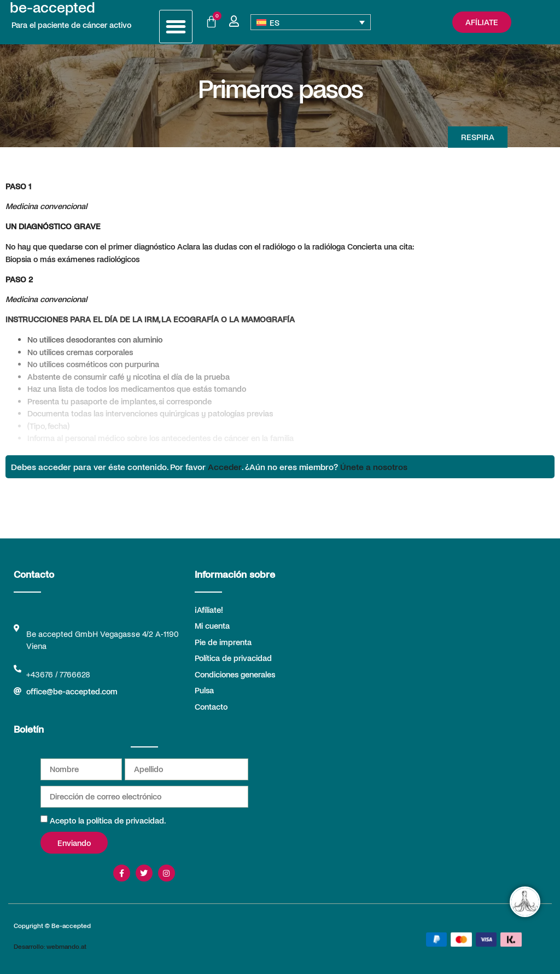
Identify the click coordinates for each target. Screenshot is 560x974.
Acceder (225, 466)
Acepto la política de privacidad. (108, 820)
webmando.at (66, 946)
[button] (176, 27)
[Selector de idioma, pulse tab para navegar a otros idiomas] (311, 22)
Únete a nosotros (374, 466)
